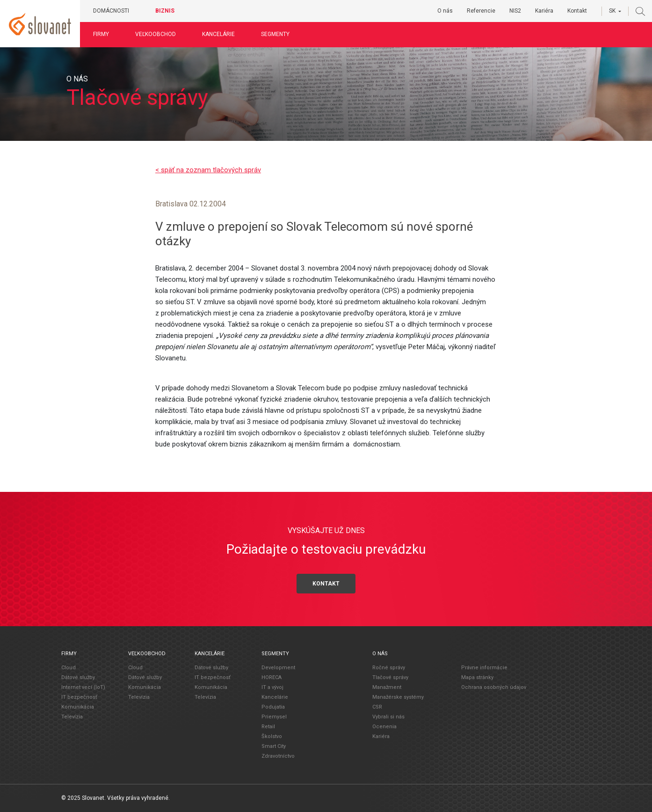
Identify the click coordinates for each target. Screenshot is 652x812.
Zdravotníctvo (278, 756)
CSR (377, 707)
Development (278, 668)
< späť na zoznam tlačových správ (208, 170)
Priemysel (274, 717)
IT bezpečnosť (79, 697)
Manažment (387, 687)
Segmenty (280, 34)
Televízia (72, 717)
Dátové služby (78, 677)
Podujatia (273, 707)
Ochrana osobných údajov (494, 687)
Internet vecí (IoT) (83, 687)
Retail (268, 727)
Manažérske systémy (398, 697)
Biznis (170, 11)
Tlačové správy (390, 677)
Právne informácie (484, 667)
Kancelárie (223, 34)
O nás (445, 11)
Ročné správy (389, 668)
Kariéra (544, 11)
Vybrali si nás (388, 717)
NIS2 (515, 11)
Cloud (69, 668)
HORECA (272, 677)
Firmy (106, 34)
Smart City (274, 746)
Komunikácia (78, 707)
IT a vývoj (272, 687)
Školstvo (272, 736)
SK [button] (612, 11)
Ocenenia (384, 727)
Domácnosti (116, 11)
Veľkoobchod (160, 34)
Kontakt (577, 11)
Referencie (481, 11)
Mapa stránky (477, 677)
